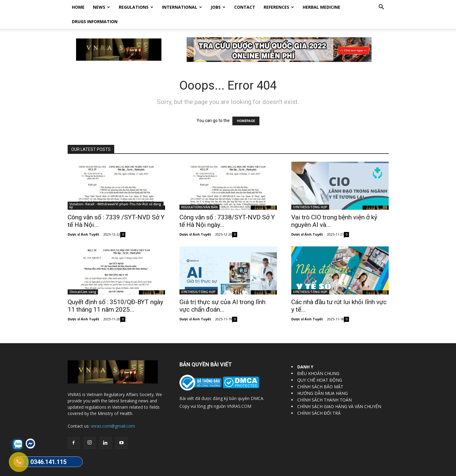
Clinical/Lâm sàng (83, 277)
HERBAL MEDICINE (321, 7)
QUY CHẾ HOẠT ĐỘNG (320, 366)
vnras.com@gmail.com (113, 412)
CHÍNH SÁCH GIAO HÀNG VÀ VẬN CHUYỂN (339, 392)
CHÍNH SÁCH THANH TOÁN (324, 385)
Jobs (218, 7)
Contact (245, 7)
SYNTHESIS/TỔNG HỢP (310, 193)
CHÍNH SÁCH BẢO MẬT (320, 372)
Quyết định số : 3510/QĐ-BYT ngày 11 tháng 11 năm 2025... (115, 291)
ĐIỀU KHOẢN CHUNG (318, 359)
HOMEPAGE (246, 107)
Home (78, 7)
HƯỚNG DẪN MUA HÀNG (323, 379)
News (101, 7)
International (182, 7)
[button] (381, 8)
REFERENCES (279, 7)
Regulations (136, 7)
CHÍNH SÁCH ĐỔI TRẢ (319, 399)
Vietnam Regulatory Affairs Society (139, 470)
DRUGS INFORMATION (95, 21)
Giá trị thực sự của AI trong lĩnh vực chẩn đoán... (222, 291)
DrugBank (380, 470)
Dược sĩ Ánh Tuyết (83, 220)
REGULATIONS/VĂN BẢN (199, 193)
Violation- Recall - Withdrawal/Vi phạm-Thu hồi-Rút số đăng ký (115, 191)
